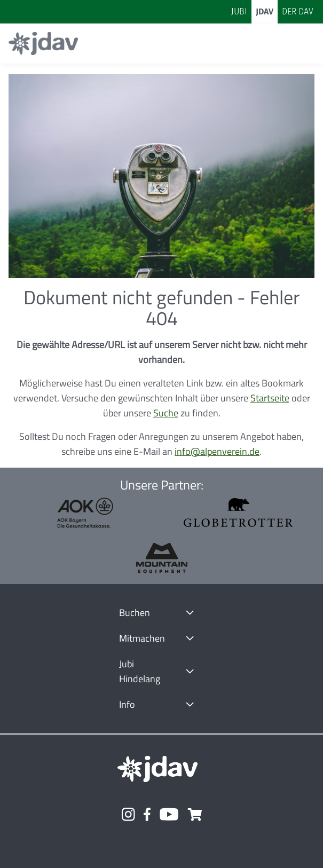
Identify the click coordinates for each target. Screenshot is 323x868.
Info (127, 704)
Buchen (135, 613)
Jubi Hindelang (140, 671)
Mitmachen (142, 638)
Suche (166, 413)
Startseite (270, 398)
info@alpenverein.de (217, 451)
